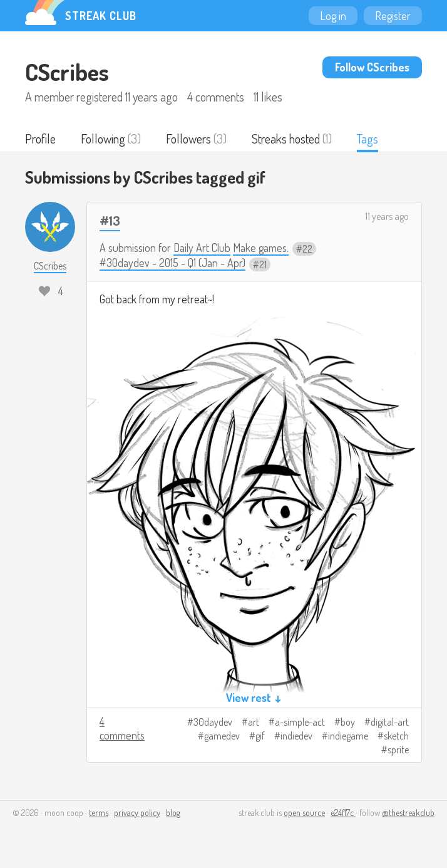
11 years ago (387, 216)
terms (99, 813)
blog (173, 813)
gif (260, 736)
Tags (367, 139)
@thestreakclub (408, 813)
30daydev (213, 722)
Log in (333, 16)
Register (393, 16)
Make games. (261, 248)
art (254, 722)
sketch (396, 736)
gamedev (222, 736)
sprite (398, 750)
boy (348, 722)
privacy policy (137, 813)
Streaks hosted (286, 139)
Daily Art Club (202, 248)
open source (304, 813)
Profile (40, 139)
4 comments (122, 728)
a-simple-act (300, 722)
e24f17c (343, 813)
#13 (110, 220)
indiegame (348, 736)
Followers (188, 139)
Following (103, 139)
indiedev (296, 736)
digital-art (390, 722)
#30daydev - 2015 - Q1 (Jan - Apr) (172, 263)
